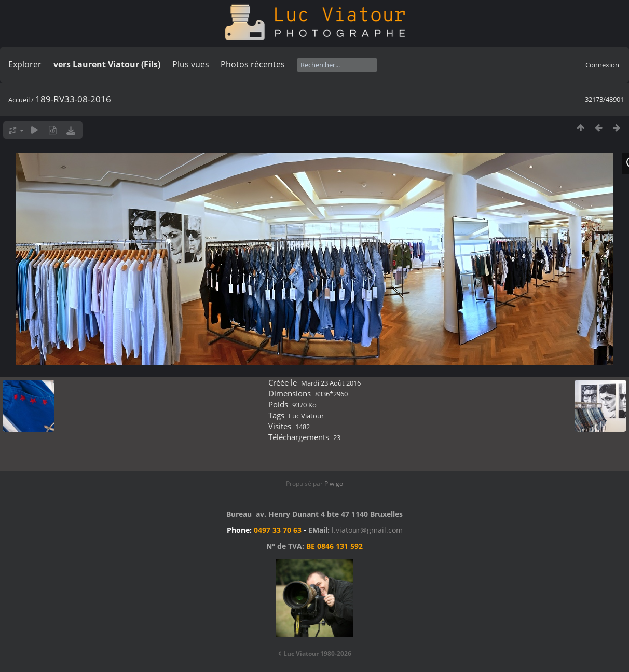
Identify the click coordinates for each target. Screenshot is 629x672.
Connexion (602, 65)
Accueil (19, 100)
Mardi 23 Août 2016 (331, 383)
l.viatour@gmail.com (367, 530)
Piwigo (334, 483)
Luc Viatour (306, 416)
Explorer (25, 64)
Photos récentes (253, 64)
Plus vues (191, 64)
